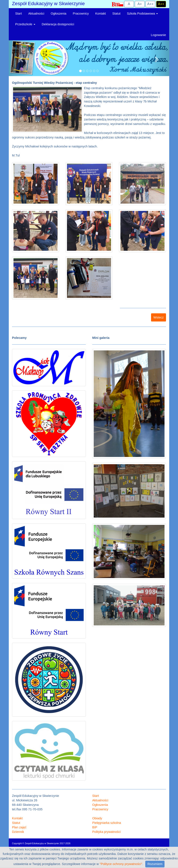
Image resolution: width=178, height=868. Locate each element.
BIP (95, 827)
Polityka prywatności (106, 832)
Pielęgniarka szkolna (107, 823)
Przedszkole (25, 24)
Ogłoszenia (59, 14)
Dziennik (18, 832)
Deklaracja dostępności (58, 24)
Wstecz (159, 317)
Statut (116, 14)
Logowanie (158, 35)
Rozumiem (155, 864)
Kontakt (101, 14)
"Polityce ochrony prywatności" (121, 864)
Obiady (97, 818)
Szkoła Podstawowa (142, 14)
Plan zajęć (19, 827)
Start (19, 14)
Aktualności (36, 14)
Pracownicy (81, 14)
